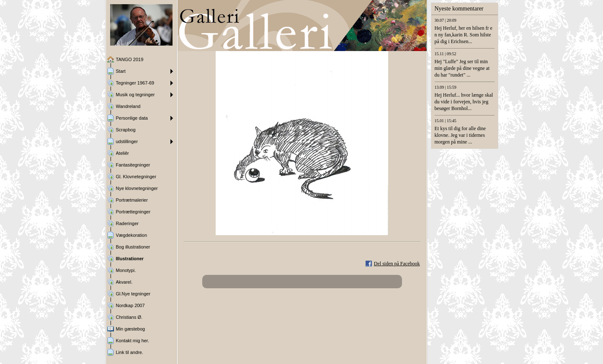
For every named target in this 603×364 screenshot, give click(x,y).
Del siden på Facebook (397, 264)
